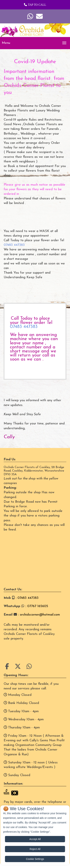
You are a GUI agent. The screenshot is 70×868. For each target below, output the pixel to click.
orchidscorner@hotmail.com (40, 615)
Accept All (35, 839)
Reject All (35, 849)
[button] (35, 5)
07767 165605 (38, 606)
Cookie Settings (35, 859)
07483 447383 (14, 245)
